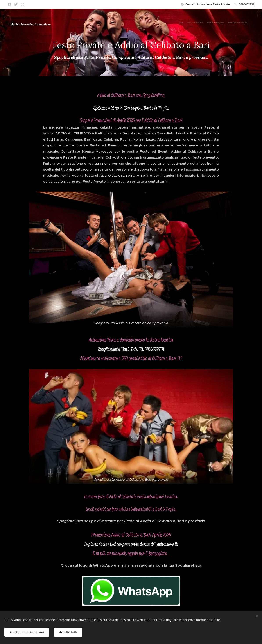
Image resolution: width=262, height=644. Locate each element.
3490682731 (247, 4)
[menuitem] (189, 23)
